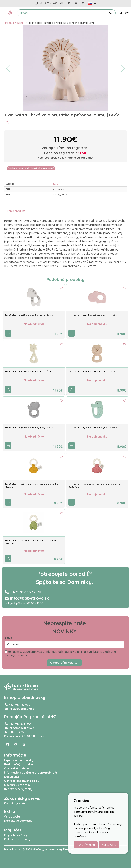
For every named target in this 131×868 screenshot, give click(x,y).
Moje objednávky (16, 835)
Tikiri (55, 184)
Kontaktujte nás (15, 803)
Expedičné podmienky (19, 760)
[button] (4, 13)
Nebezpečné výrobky (18, 789)
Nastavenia (109, 845)
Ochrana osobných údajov (22, 781)
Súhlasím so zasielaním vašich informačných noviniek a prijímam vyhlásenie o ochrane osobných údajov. (60, 653)
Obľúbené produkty (17, 839)
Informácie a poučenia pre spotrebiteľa (31, 773)
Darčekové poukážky (18, 821)
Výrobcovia (12, 816)
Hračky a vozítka (14, 23)
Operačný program (17, 785)
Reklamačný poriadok (19, 764)
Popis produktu (17, 211)
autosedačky (53, 849)
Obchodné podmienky (19, 768)
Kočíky (39, 849)
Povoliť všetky (86, 845)
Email (8, 638)
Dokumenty (12, 777)
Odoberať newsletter (64, 663)
